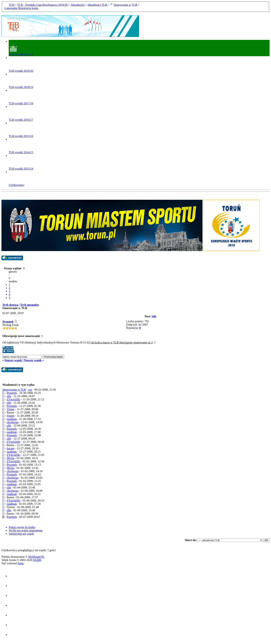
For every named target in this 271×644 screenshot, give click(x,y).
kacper (11, 448)
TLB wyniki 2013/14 (21, 167)
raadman (12, 419)
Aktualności (78, 5)
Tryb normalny (30, 305)
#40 (154, 316)
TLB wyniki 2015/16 (21, 134)
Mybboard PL (37, 557)
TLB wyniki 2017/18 (21, 102)
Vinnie (11, 409)
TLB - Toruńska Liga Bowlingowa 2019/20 (43, 5)
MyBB (37, 560)
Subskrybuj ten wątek (21, 534)
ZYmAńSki (14, 399)
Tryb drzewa (10, 305)
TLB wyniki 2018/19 (21, 85)
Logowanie (11, 8)
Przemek (8, 322)
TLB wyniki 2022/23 (21, 53)
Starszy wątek (13, 360)
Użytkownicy (16, 183)
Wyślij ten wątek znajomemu (26, 530)
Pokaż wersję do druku (22, 527)
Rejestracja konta (28, 8)
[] (3, 393)
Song (21, 563)
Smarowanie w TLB (126, 5)
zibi (9, 396)
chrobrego (13, 422)
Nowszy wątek (33, 360)
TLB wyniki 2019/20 (21, 69)
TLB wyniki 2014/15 (21, 151)
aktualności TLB (98, 5)
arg (30, 390)
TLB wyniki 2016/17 (21, 118)
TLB (12, 5)
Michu (11, 458)
